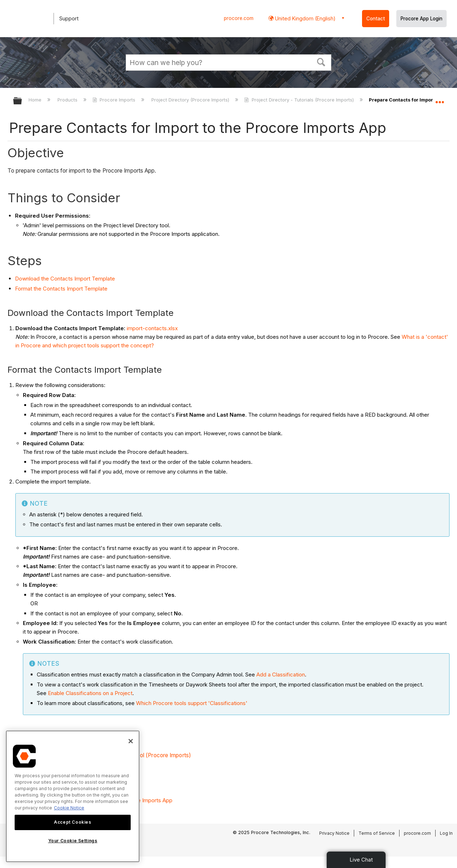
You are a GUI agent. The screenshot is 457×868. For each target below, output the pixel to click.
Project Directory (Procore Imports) (191, 100)
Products (68, 100)
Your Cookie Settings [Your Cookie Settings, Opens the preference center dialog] (73, 841)
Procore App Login (421, 19)
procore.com (239, 18)
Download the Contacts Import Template (65, 279)
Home (36, 100)
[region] (73, 796)
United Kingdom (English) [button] (305, 18)
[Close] (131, 741)
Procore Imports (115, 100)
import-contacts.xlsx (152, 328)
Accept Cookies (72, 822)
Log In (446, 833)
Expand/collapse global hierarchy (22, 101)
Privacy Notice (334, 833)
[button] (321, 61)
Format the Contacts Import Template (61, 289)
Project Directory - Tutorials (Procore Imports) (300, 100)
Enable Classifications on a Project (90, 693)
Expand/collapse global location (440, 99)
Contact (376, 19)
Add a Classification (281, 674)
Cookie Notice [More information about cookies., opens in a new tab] (69, 808)
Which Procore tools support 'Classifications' (192, 703)
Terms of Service (377, 833)
